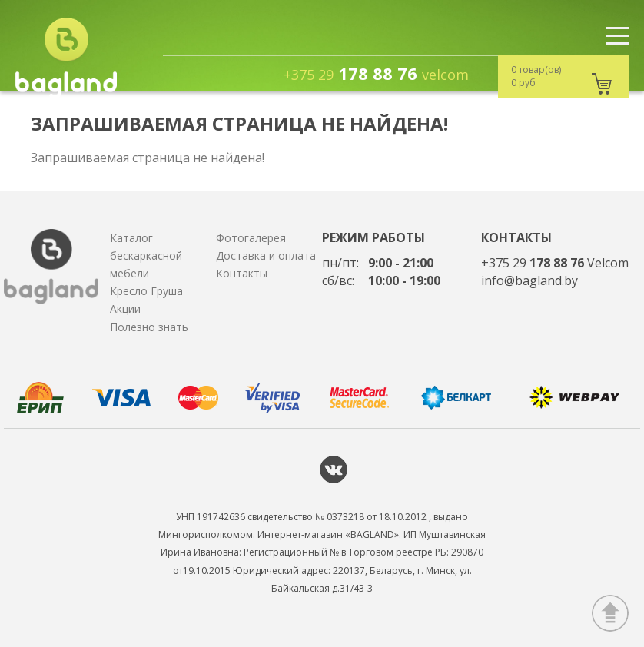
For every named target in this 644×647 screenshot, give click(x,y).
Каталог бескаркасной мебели (146, 255)
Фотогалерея (251, 238)
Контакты (242, 273)
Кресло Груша (146, 291)
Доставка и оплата (266, 255)
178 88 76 (376, 73)
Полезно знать (149, 327)
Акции (125, 309)
